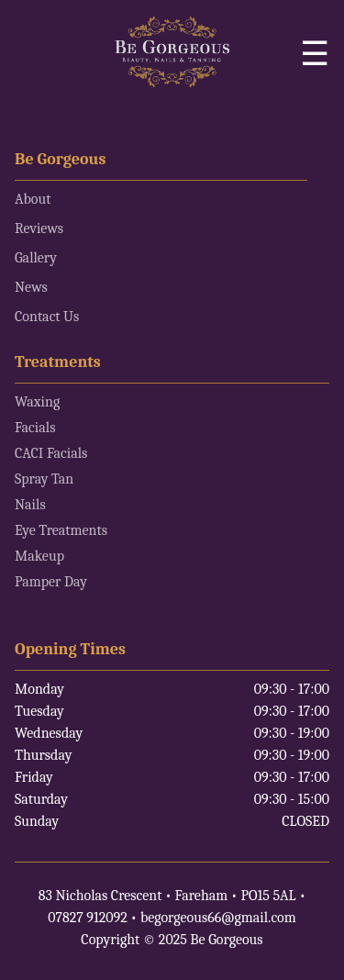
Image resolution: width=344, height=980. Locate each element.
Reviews (39, 228)
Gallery (36, 258)
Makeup (39, 556)
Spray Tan (44, 479)
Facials (35, 428)
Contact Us (47, 317)
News (31, 287)
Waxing (37, 402)
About (33, 199)
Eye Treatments (61, 530)
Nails (30, 505)
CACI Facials (51, 453)
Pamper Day (51, 582)
